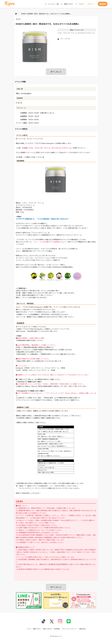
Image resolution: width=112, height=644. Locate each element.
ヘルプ (81, 4)
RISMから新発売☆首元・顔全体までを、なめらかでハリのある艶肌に (46, 14)
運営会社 (82, 629)
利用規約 (57, 629)
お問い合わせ (47, 629)
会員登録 (103, 4)
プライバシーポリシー (70, 629)
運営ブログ (68, 4)
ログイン (91, 4)
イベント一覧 (53, 4)
